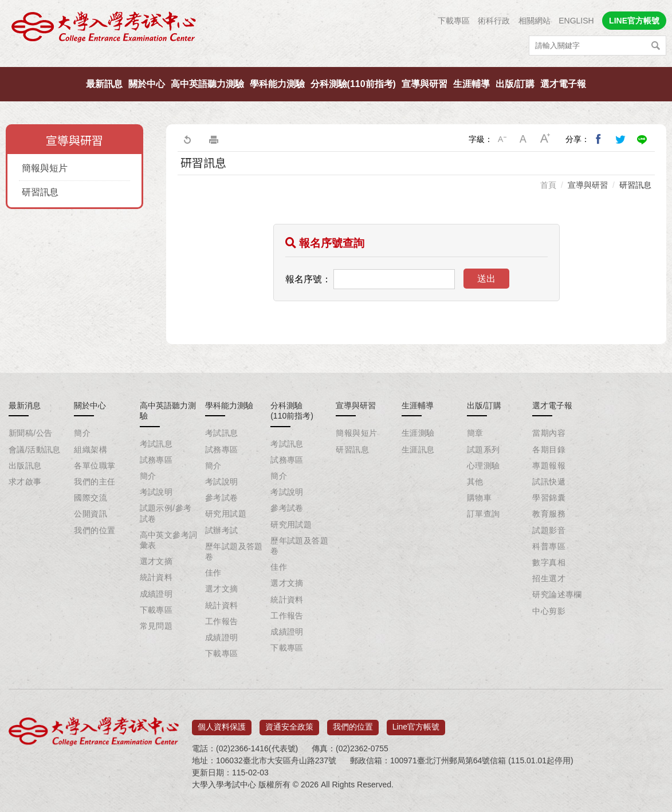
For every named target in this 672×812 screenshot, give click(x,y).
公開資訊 (91, 514)
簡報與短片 (45, 168)
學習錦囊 (549, 498)
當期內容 (549, 433)
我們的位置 (95, 530)
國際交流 (91, 498)
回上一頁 (187, 139)
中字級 (524, 139)
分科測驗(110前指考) (353, 84)
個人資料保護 (222, 723)
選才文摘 (156, 561)
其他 (475, 482)
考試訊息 (156, 444)
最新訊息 (104, 84)
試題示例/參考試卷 (166, 513)
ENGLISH (576, 21)
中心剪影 (549, 611)
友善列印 (214, 139)
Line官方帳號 (416, 723)
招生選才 (549, 578)
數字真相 (549, 562)
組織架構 (91, 450)
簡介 (82, 433)
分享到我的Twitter (620, 139)
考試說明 (156, 492)
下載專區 (454, 21)
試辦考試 (222, 530)
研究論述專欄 (557, 594)
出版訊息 (25, 466)
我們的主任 (95, 482)
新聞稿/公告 (30, 433)
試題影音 (549, 530)
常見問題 (156, 626)
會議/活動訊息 (35, 450)
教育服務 (549, 514)
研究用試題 (226, 514)
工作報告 (222, 621)
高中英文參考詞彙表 (169, 540)
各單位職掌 (95, 466)
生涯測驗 (418, 433)
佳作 (213, 573)
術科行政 (494, 21)
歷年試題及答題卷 (234, 551)
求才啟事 (25, 482)
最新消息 (25, 405)
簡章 (475, 433)
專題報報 (549, 466)
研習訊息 (40, 192)
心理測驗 (484, 466)
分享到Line (642, 139)
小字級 (502, 139)
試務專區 (156, 460)
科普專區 (549, 546)
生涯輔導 (471, 84)
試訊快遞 (549, 482)
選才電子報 (563, 84)
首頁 (548, 185)
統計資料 (156, 577)
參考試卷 (222, 498)
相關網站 (535, 21)
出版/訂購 (515, 84)
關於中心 (147, 84)
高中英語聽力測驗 (207, 84)
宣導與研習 (425, 84)
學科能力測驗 (277, 84)
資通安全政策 (289, 723)
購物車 (479, 498)
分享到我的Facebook (599, 139)
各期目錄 (549, 450)
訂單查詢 (484, 514)
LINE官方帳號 (634, 21)
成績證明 (156, 594)
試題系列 (484, 450)
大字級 (545, 139)
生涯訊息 (418, 450)
